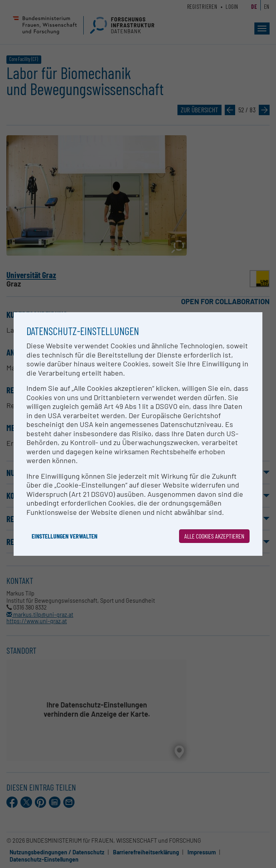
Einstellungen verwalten (64, 536)
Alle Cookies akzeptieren (214, 536)
